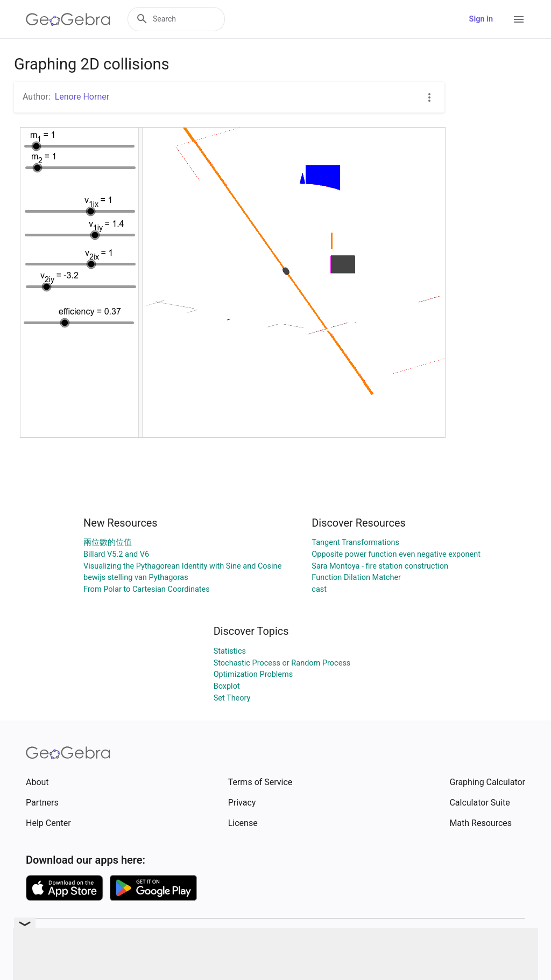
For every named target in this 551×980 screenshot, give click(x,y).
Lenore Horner (82, 97)
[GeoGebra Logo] (68, 19)
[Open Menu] (519, 19)
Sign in (481, 19)
